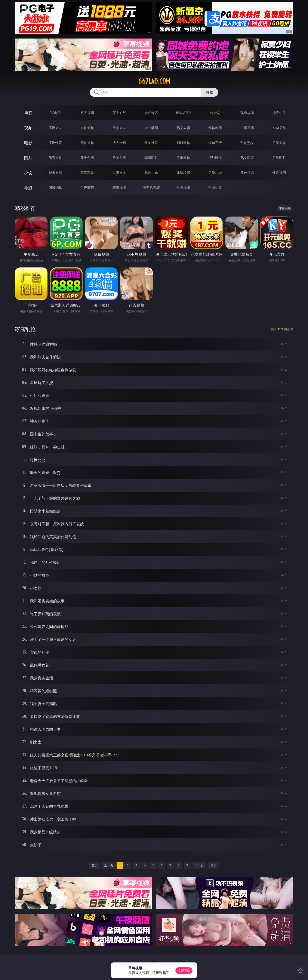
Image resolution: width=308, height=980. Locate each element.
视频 (28, 128)
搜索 (210, 92)
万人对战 (119, 113)
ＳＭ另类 (279, 128)
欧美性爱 (151, 143)
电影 (28, 143)
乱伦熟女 (247, 143)
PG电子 (55, 113)
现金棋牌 (247, 113)
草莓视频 (119, 188)
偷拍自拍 (87, 143)
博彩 (28, 113)
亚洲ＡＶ (55, 128)
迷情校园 (183, 173)
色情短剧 (215, 188)
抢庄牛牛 (279, 113)
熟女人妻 (183, 128)
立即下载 (184, 970)
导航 (28, 188)
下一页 (199, 865)
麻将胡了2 (183, 113)
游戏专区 (151, 113)
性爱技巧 (279, 173)
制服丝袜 (183, 143)
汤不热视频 (151, 188)
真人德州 (87, 113)
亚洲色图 (87, 158)
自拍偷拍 (87, 128)
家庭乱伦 (87, 173)
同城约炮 (55, 188)
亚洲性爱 (55, 143)
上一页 (109, 865)
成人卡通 (119, 143)
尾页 (213, 865)
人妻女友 (119, 173)
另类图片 (279, 158)
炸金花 (215, 113)
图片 (28, 158)
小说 (28, 173)
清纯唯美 (215, 158)
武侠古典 (151, 173)
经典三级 (215, 143)
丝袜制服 (215, 128)
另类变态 (279, 143)
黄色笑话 (247, 173)
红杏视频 (183, 188)
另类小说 (215, 173)
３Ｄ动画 (151, 128)
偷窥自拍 (55, 158)
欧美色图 (119, 158)
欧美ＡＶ (119, 128)
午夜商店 (87, 188)
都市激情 (55, 173)
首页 (95, 865)
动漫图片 (151, 158)
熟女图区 (247, 158)
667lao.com (154, 81)
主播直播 (247, 128)
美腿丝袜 (183, 158)
